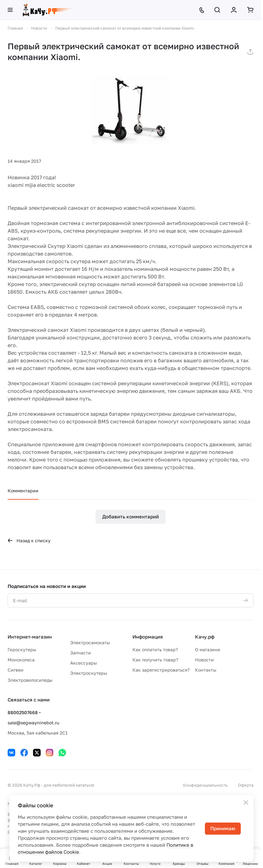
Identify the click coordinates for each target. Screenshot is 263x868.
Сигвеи (16, 670)
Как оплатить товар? (155, 649)
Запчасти (81, 653)
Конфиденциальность (205, 785)
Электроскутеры (89, 673)
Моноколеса (21, 660)
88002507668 (23, 712)
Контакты (206, 670)
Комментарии (23, 491)
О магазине (208, 649)
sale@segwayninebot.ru (33, 723)
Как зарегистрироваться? (161, 670)
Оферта (246, 785)
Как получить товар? (155, 660)
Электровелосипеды (30, 680)
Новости (204, 660)
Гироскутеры (22, 649)
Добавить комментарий (131, 516)
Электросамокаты (90, 642)
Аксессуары (84, 663)
